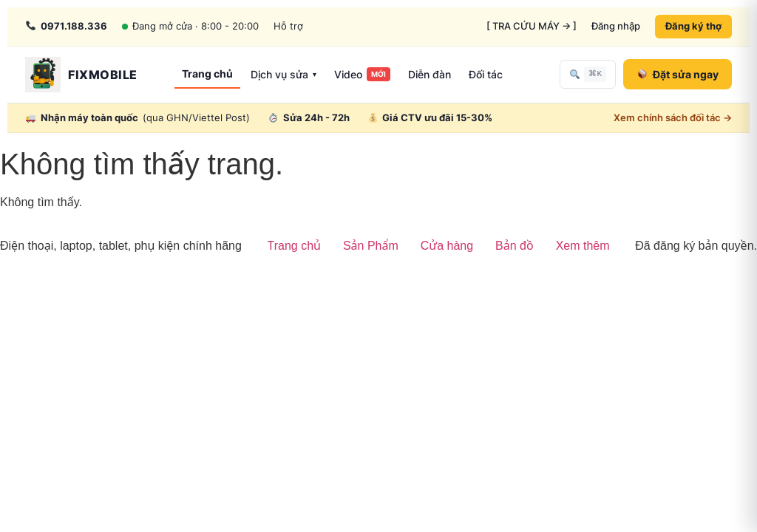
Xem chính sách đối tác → (673, 117)
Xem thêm (583, 246)
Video (362, 74)
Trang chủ (207, 74)
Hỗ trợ (288, 26)
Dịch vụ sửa (284, 74)
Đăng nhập (616, 26)
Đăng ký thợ (693, 26)
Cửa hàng (447, 246)
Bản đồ (515, 246)
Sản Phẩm (371, 246)
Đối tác (486, 74)
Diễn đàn (430, 74)
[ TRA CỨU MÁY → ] (532, 26)
